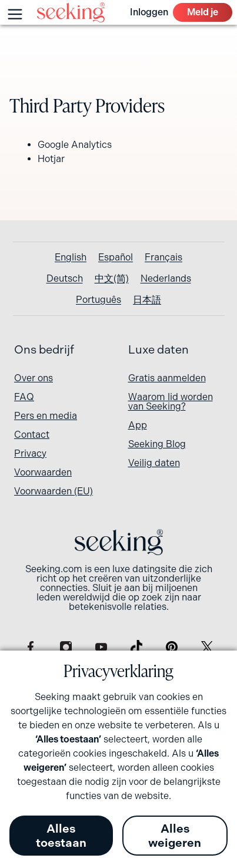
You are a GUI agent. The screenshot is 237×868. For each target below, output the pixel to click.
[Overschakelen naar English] (71, 258)
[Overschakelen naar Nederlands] (166, 279)
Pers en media (46, 416)
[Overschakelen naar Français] (163, 258)
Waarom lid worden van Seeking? (171, 402)
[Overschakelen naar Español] (116, 258)
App (138, 425)
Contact (32, 435)
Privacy (30, 453)
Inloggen (149, 12)
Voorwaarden (43, 472)
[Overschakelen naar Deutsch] (65, 279)
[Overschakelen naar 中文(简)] (112, 279)
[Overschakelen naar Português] (99, 300)
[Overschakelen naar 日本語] (147, 300)
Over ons (34, 378)
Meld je (203, 12)
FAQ (24, 397)
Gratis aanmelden (167, 378)
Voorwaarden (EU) (54, 491)
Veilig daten (154, 463)
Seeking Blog (157, 444)
